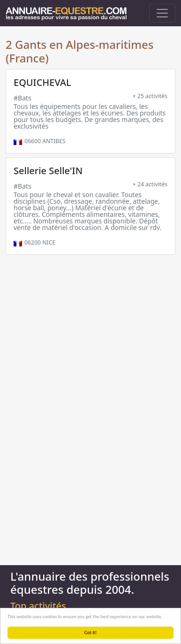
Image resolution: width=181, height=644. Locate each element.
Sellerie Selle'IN (48, 171)
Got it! (91, 632)
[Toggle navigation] (162, 13)
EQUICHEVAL (42, 82)
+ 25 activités (150, 96)
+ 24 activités (150, 184)
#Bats (23, 98)
